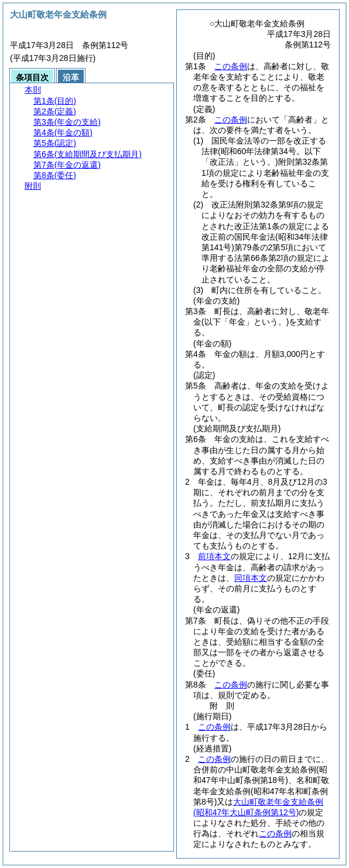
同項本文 (251, 578)
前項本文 (214, 556)
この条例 (231, 66)
